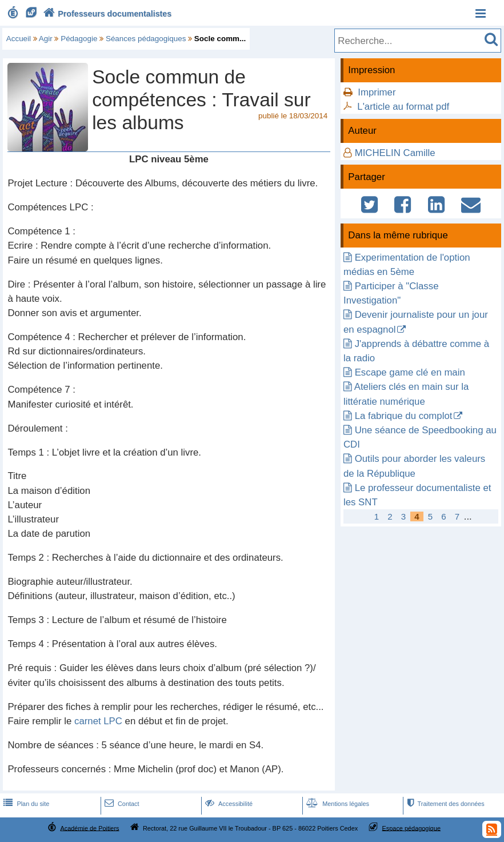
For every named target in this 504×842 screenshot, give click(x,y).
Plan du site (25, 804)
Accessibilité (228, 804)
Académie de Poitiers (89, 828)
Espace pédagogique (412, 828)
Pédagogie (79, 39)
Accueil (19, 39)
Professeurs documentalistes (106, 14)
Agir (46, 39)
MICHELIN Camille (395, 153)
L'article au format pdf (403, 107)
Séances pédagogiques (146, 39)
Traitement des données (445, 804)
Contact (121, 804)
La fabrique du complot (404, 416)
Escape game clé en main (410, 372)
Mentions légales (337, 804)
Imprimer (377, 92)
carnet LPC (98, 721)
